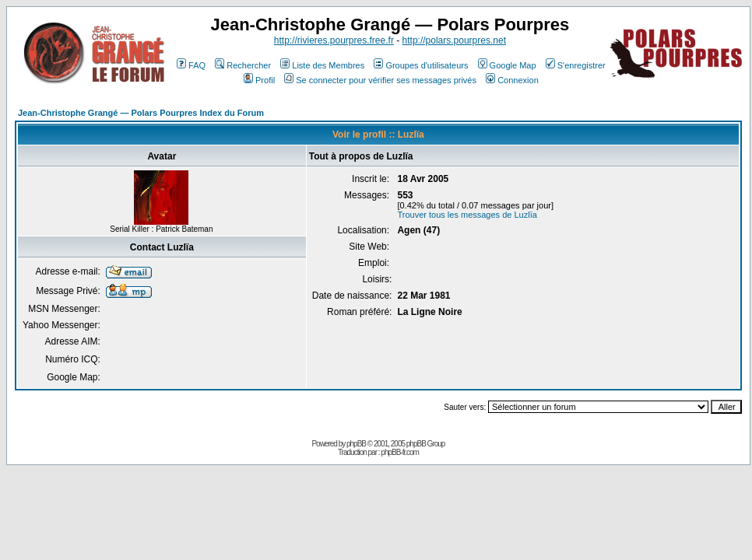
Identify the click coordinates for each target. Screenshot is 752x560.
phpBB (356, 444)
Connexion (512, 80)
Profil (259, 80)
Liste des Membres (322, 65)
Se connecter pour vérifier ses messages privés (380, 80)
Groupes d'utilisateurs (421, 65)
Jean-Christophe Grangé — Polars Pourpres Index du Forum (141, 113)
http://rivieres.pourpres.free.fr (334, 40)
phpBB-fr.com (400, 452)
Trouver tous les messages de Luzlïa (467, 215)
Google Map (507, 65)
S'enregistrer (576, 65)
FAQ (191, 65)
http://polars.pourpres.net (454, 40)
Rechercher (243, 65)
